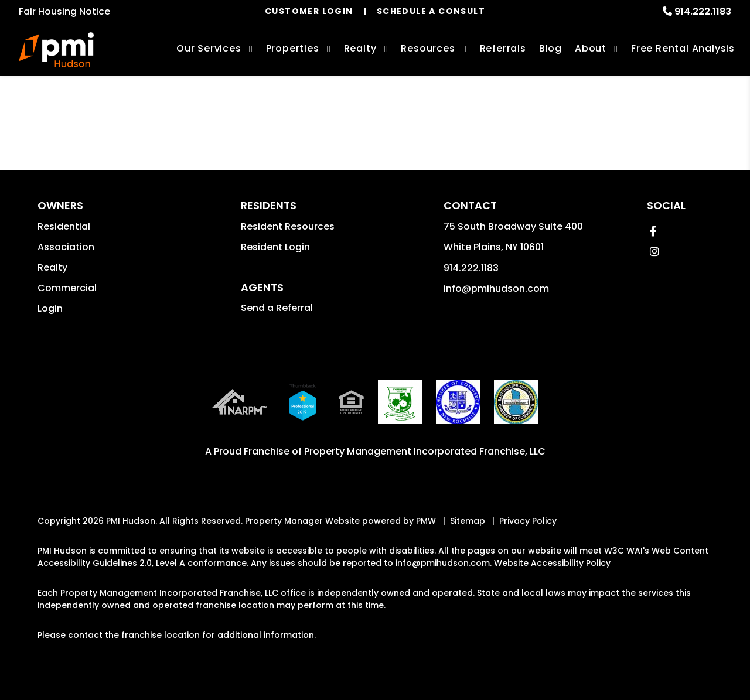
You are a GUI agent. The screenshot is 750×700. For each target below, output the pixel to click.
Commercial (67, 288)
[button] (653, 231)
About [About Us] (591, 48)
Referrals (503, 48)
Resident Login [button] (275, 247)
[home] (56, 50)
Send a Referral (277, 308)
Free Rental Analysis (683, 48)
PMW (426, 521)
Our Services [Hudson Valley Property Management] (209, 48)
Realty (52, 267)
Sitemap (468, 521)
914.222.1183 (703, 11)
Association (66, 247)
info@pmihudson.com (496, 288)
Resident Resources (288, 226)
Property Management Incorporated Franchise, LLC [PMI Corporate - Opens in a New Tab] (425, 451)
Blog (550, 48)
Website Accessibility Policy (552, 563)
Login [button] (50, 308)
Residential (64, 226)
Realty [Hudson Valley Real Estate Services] (360, 48)
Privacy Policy (528, 521)
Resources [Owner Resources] (428, 48)
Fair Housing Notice (64, 11)
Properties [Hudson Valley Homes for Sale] (293, 48)
